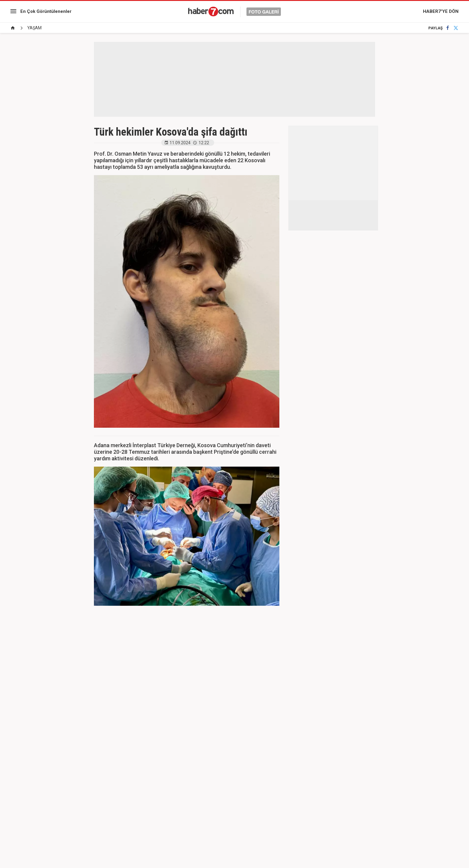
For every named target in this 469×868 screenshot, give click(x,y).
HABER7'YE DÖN (441, 11)
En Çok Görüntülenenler (46, 11)
